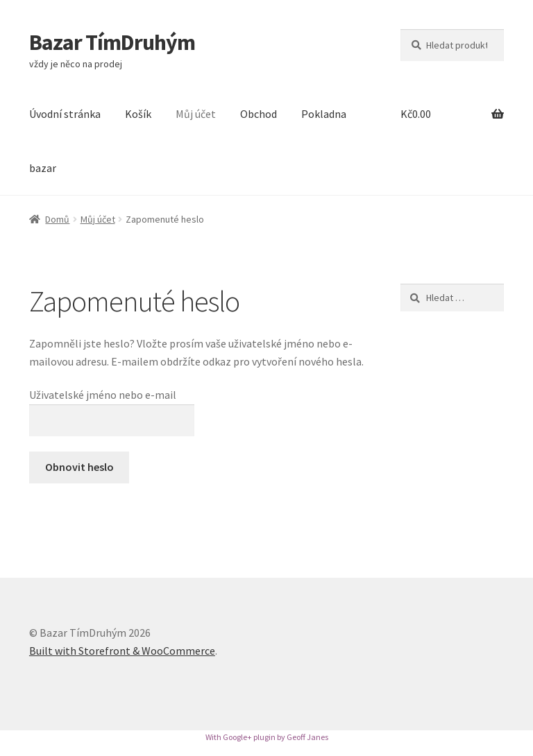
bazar (43, 168)
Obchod (259, 114)
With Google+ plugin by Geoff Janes (267, 737)
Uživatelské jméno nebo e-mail (103, 395)
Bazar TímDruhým (112, 42)
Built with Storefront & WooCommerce (122, 651)
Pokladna (324, 114)
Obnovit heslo (79, 467)
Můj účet (196, 114)
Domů (57, 219)
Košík (138, 114)
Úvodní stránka (65, 114)
